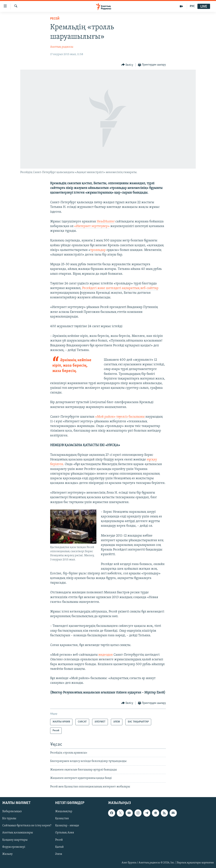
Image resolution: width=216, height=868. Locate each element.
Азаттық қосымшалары (18, 833)
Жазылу (7, 854)
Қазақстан (62, 818)
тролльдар (98, 250)
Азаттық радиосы (62, 47)
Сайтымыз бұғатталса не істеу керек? (27, 826)
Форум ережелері (14, 847)
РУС (192, 6)
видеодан (106, 655)
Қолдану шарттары (15, 840)
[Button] (127, 65)
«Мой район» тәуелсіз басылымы (120, 417)
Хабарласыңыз (12, 811)
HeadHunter (106, 222)
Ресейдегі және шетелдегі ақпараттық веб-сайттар (120, 288)
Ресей (55, 19)
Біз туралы (9, 818)
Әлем (59, 854)
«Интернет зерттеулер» (92, 226)
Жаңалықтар (64, 811)
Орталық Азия (65, 833)
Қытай (59, 847)
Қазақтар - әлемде (67, 826)
